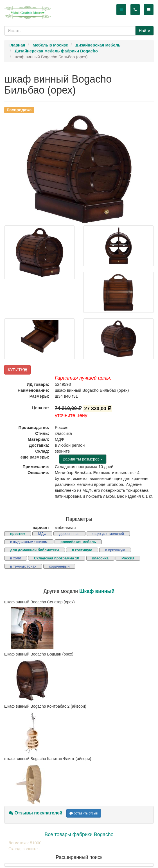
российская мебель (78, 542)
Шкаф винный (97, 591)
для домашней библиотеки (35, 550)
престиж (18, 534)
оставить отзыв (84, 813)
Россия (128, 558)
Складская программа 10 (57, 558)
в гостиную (82, 550)
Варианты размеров (83, 459)
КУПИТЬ (17, 370)
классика (100, 558)
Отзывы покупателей (36, 813)
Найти (145, 31)
